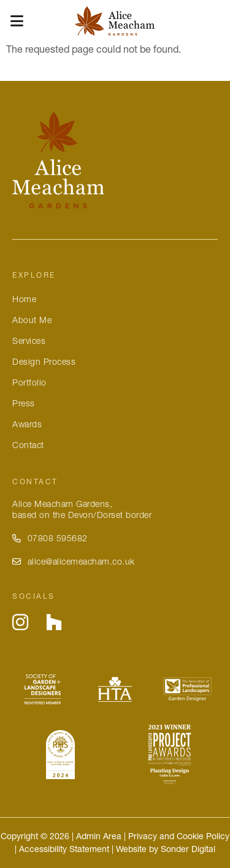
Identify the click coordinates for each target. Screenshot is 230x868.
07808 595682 (50, 538)
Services (29, 341)
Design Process (44, 362)
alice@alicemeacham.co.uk (74, 562)
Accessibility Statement (64, 849)
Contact (28, 445)
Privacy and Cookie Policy (179, 836)
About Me (32, 320)
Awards (27, 424)
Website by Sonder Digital (166, 849)
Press (24, 403)
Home (24, 299)
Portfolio (29, 383)
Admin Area (99, 836)
